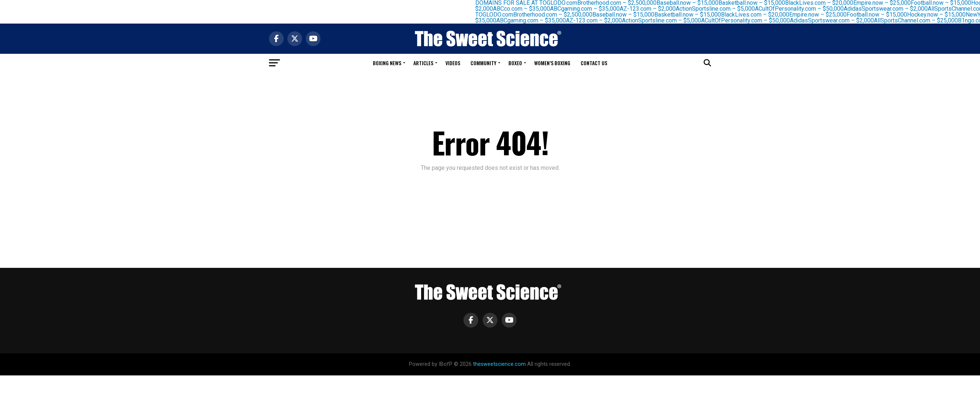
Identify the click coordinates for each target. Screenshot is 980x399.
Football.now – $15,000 (879, 15)
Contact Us (594, 63)
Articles (423, 63)
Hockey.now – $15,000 (939, 15)
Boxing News (387, 63)
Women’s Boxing (552, 63)
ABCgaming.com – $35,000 (587, 9)
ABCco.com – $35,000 (524, 9)
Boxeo (515, 63)
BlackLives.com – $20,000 (757, 15)
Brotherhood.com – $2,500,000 (555, 15)
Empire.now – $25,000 (820, 15)
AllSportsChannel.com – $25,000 (918, 20)
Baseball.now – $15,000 (626, 15)
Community (483, 63)
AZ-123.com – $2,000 (650, 9)
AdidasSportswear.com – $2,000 (888, 9)
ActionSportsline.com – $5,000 (717, 9)
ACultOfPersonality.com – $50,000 (801, 9)
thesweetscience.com (499, 364)
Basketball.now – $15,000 (690, 15)
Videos (453, 63)
